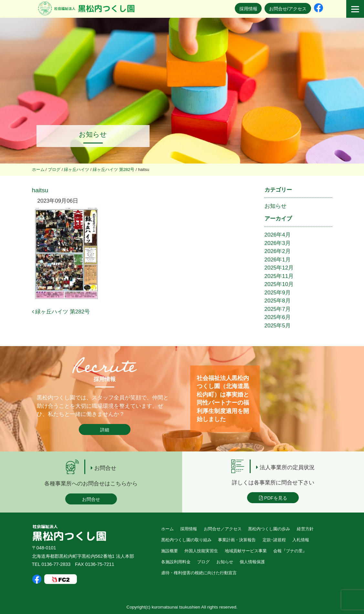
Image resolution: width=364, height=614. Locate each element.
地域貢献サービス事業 (246, 551)
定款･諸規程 (274, 540)
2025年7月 (278, 309)
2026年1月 (278, 260)
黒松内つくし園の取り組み (186, 540)
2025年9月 (278, 293)
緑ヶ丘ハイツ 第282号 (61, 312)
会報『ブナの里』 (290, 551)
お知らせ (276, 206)
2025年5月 (278, 326)
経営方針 (305, 529)
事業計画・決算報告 (237, 540)
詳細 (105, 430)
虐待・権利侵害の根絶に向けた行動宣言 (199, 573)
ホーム (167, 529)
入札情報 (301, 540)
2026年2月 (278, 251)
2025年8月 (278, 301)
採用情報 (248, 9)
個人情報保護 (252, 562)
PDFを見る (273, 498)
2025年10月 (279, 284)
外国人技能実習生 (201, 551)
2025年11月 (279, 276)
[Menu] (355, 9)
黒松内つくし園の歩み (269, 529)
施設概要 (170, 551)
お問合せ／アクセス (223, 529)
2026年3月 (278, 243)
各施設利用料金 (176, 562)
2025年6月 (278, 317)
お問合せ (91, 499)
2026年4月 (278, 235)
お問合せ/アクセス (288, 9)
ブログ (203, 562)
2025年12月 (279, 268)
